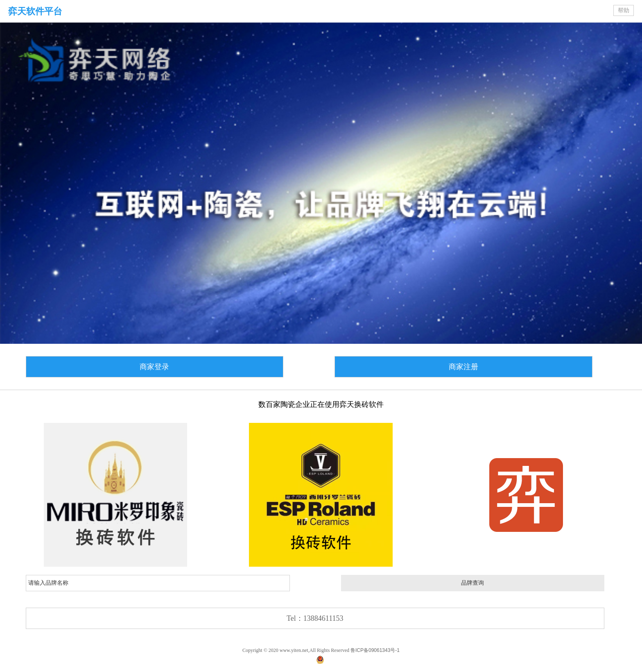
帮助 (624, 10)
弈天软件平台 (35, 11)
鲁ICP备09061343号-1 (375, 650)
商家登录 (154, 367)
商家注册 (463, 367)
